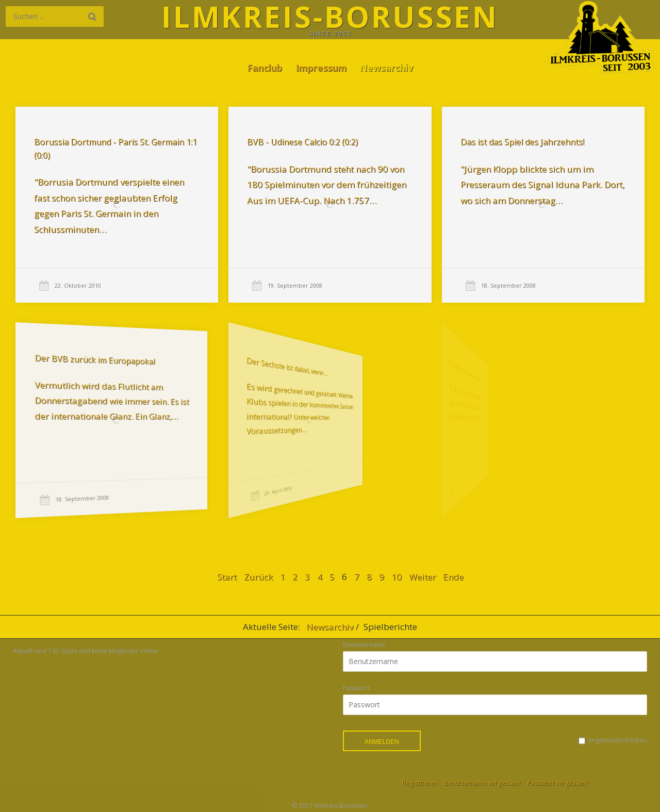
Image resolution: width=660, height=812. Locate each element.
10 (397, 577)
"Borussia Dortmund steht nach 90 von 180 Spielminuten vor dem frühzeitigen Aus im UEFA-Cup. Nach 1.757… (327, 185)
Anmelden (382, 742)
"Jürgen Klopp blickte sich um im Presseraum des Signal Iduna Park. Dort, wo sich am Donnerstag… (541, 185)
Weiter (422, 577)
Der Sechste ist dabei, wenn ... (259, 369)
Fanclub (265, 68)
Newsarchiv (386, 68)
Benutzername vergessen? (482, 783)
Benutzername (364, 645)
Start (227, 577)
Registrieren (420, 783)
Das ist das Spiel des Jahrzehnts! (522, 142)
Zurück (258, 577)
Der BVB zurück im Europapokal (84, 365)
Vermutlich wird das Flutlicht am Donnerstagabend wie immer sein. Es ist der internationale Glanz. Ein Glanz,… (95, 401)
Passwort (356, 688)
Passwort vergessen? (558, 783)
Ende (453, 577)
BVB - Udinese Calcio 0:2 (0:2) (302, 142)
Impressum (321, 68)
